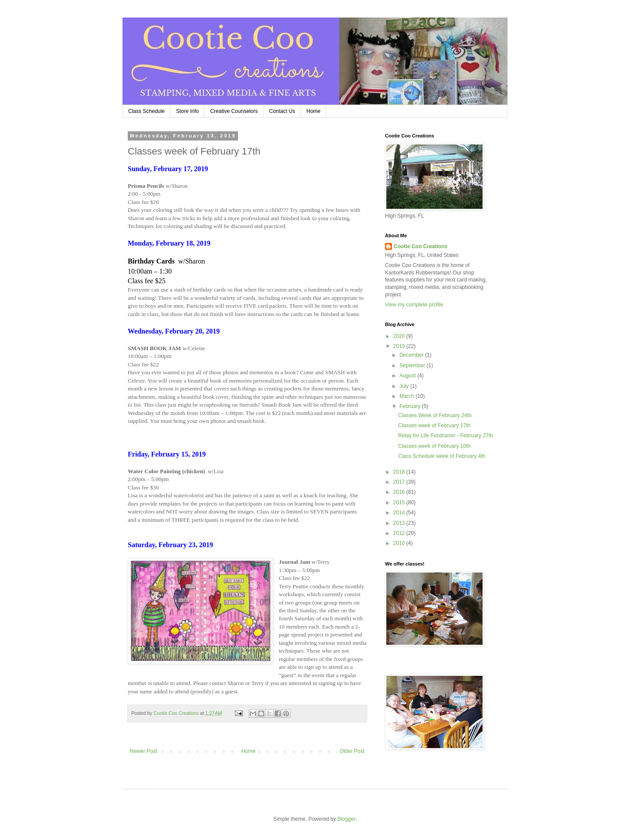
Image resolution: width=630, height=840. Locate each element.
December (412, 355)
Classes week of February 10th (434, 446)
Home (314, 111)
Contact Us (282, 111)
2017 (400, 482)
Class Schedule (146, 111)
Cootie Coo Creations (421, 246)
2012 (400, 533)
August (408, 376)
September (413, 366)
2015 (400, 503)
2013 (400, 523)
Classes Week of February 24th (435, 415)
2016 (400, 492)
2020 (400, 336)
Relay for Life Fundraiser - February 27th (446, 436)
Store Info (187, 111)
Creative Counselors (234, 111)
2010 (400, 543)
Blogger (346, 819)
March (408, 396)
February (411, 406)
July (405, 386)
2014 (400, 513)
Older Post (352, 751)
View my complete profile (414, 305)
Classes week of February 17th (434, 425)
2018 (400, 472)
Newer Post (143, 751)
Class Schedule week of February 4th (442, 456)
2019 (400, 346)
